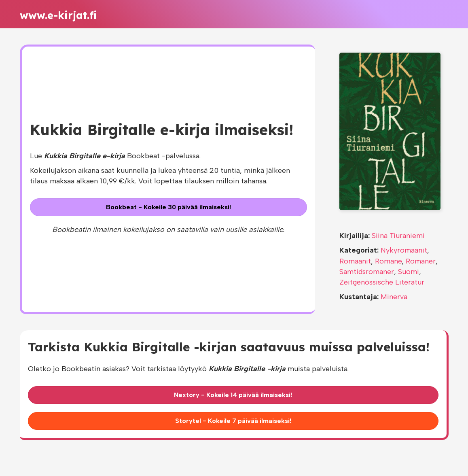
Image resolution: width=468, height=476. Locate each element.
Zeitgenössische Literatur (382, 282)
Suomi (409, 272)
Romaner (421, 261)
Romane (388, 261)
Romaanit (355, 261)
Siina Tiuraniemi (398, 236)
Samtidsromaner (367, 272)
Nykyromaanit (404, 250)
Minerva (394, 297)
